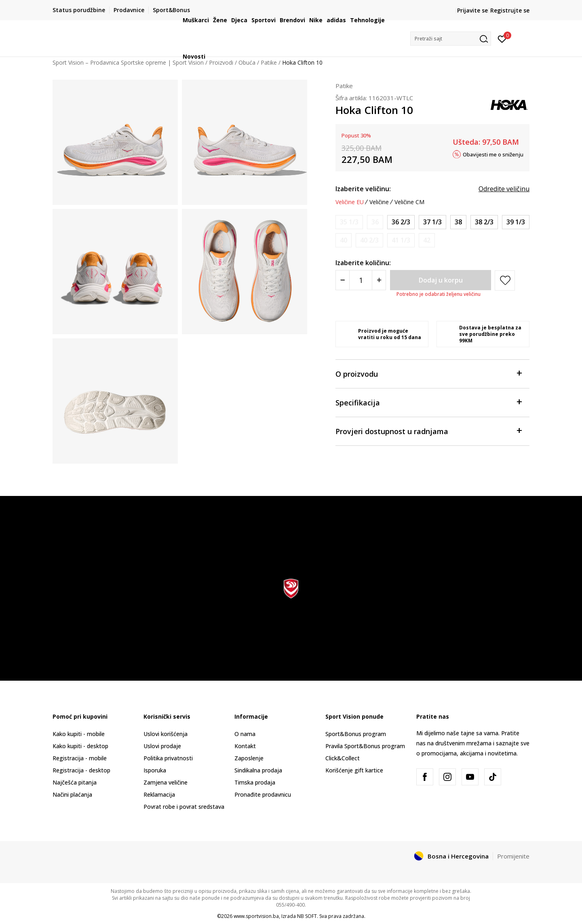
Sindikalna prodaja (258, 770)
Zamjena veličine (166, 782)
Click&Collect (343, 758)
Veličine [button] (379, 202)
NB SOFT (307, 916)
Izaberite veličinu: (363, 189)
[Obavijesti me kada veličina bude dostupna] (349, 222)
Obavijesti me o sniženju (493, 154)
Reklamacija (159, 794)
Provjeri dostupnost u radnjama (428, 431)
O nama (245, 734)
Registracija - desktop (81, 770)
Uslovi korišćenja (166, 734)
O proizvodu (428, 373)
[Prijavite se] (502, 38)
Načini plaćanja (72, 794)
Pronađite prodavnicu (263, 794)
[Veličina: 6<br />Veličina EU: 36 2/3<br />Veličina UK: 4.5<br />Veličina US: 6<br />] (401, 222)
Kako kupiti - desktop (80, 746)
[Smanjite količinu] (343, 280)
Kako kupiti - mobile (79, 734)
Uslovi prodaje (162, 746)
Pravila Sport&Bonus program (365, 746)
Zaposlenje (249, 758)
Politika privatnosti (168, 758)
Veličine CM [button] (409, 202)
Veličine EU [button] (350, 202)
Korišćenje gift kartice (354, 770)
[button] (451, 39)
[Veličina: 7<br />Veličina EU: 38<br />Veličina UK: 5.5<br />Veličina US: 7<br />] (458, 222)
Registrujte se (510, 10)
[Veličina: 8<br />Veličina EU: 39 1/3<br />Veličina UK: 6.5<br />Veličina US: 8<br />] (516, 222)
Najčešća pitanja (75, 782)
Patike (344, 86)
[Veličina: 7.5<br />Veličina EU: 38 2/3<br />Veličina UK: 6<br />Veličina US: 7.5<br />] (484, 222)
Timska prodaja (255, 782)
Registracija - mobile (80, 758)
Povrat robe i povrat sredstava (184, 807)
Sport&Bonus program (356, 734)
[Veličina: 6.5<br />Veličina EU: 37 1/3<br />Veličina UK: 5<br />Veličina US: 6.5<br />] (432, 222)
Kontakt (245, 746)
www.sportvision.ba (256, 916)
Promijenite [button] (513, 856)
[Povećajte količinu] (379, 280)
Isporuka (155, 770)
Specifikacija (428, 402)
